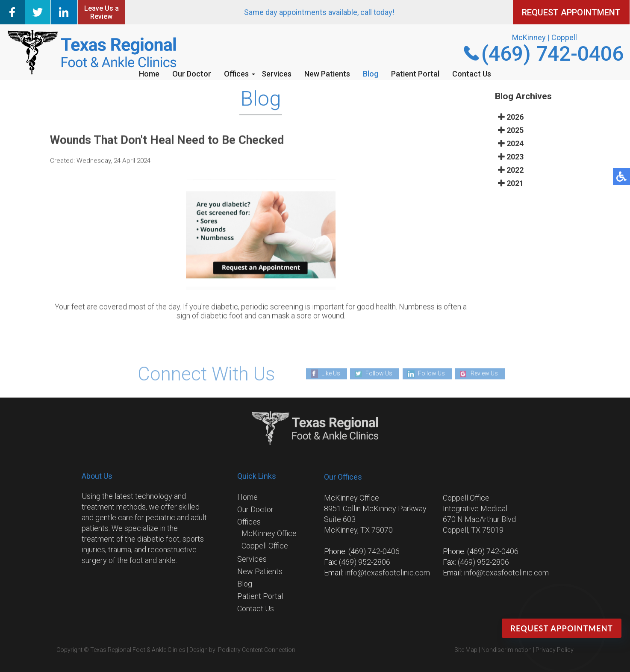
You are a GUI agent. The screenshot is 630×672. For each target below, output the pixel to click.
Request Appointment (562, 628)
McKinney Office (269, 533)
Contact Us (472, 74)
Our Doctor (192, 74)
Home (149, 74)
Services (277, 74)
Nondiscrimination (506, 650)
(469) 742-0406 (552, 54)
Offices (236, 74)
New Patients (327, 74)
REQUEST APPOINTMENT (571, 12)
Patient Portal (415, 74)
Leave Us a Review (102, 12)
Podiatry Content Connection (257, 650)
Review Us (484, 374)
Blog (371, 74)
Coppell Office (265, 546)
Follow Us (379, 374)
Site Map (466, 650)
